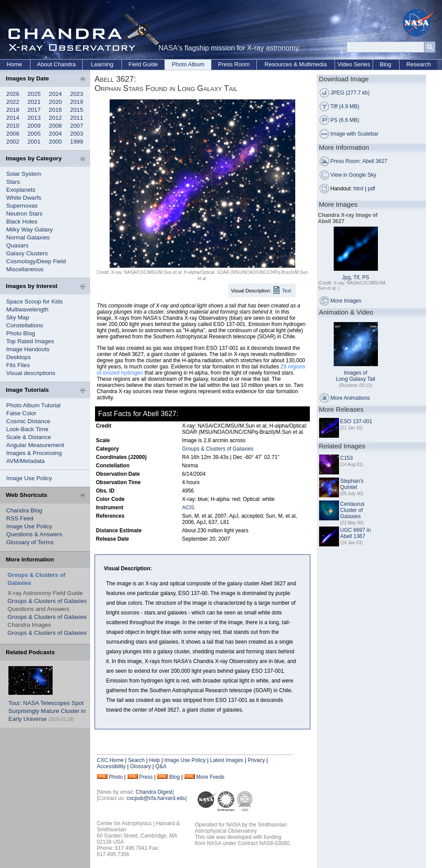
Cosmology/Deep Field (36, 261)
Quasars (17, 245)
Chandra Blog (24, 510)
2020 (55, 102)
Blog (385, 64)
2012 (55, 118)
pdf (372, 189)
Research (419, 64)
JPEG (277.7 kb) (350, 93)
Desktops (19, 357)
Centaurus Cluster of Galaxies (352, 510)
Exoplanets (21, 190)
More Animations (350, 398)
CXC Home (110, 760)
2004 (55, 134)
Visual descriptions (31, 373)
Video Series (354, 64)
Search (136, 760)
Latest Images (227, 760)
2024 (55, 94)
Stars (13, 182)
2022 (13, 102)
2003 (77, 134)
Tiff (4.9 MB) (345, 106)
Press (146, 777)
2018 (13, 110)
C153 (347, 458)
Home (14, 64)
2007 (77, 126)
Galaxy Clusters (27, 253)
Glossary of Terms (30, 542)
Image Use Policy (29, 478)
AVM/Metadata (25, 461)
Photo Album (188, 64)
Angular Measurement (35, 445)
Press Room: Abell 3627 (359, 161)
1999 (77, 142)
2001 (34, 142)
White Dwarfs (24, 198)
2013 (34, 118)
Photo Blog (21, 333)
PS (366, 277)
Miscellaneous (25, 269)
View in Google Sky (354, 175)
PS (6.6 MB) (345, 120)
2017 (34, 110)
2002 (13, 142)
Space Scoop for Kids (34, 301)
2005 (34, 134)
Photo (116, 777)
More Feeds (210, 777)
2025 (34, 94)
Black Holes (22, 222)
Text (286, 291)
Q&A (161, 766)
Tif (356, 277)
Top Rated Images (30, 341)
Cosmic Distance (28, 421)
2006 (13, 134)
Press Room (234, 64)
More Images (346, 301)
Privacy (256, 760)
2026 (13, 94)
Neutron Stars (24, 214)
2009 (34, 126)
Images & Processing (34, 453)
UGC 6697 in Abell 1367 (356, 533)
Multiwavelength (27, 309)
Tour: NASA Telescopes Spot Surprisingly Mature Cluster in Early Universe (47, 711)
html (359, 189)
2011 (77, 118)
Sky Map (18, 317)
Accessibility (111, 766)
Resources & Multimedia (296, 64)
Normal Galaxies (28, 237)
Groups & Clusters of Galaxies (47, 601)
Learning (102, 64)
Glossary (140, 766)
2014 (13, 118)
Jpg (346, 277)
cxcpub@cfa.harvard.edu (156, 798)
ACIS (188, 508)
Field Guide (143, 64)
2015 (77, 110)
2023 (77, 94)
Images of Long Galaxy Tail (356, 376)
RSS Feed (20, 518)
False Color (21, 413)
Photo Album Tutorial (33, 405)
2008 (55, 126)
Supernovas (22, 206)
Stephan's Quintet (352, 484)
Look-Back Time (27, 429)
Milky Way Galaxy (29, 229)
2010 (13, 126)
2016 (55, 110)
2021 (34, 102)
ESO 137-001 (356, 421)
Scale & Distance (29, 437)
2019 (77, 102)
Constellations (25, 325)
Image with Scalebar (355, 134)
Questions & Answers (34, 534)
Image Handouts (28, 349)
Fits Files (18, 365)
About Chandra (56, 64)
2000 (55, 142)
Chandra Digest (154, 792)
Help (154, 760)
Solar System (24, 174)
